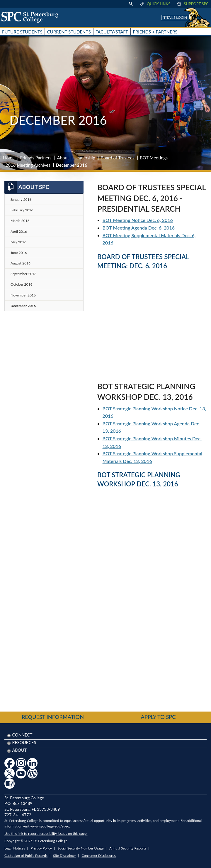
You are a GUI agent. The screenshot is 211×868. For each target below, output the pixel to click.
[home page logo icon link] (32, 17)
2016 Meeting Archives (28, 165)
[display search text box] (131, 4)
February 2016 (22, 210)
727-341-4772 (18, 815)
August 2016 (21, 263)
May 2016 (18, 242)
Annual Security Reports (128, 848)
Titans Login (175, 17)
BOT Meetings (154, 158)
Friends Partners (36, 158)
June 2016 (19, 253)
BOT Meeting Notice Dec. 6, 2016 (138, 220)
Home (9, 158)
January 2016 (21, 199)
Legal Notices (15, 848)
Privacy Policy (41, 848)
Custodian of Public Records (26, 856)
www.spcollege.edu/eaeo (50, 826)
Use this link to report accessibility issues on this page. (46, 834)
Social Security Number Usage (81, 848)
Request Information (53, 717)
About (63, 158)
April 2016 (19, 231)
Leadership (85, 158)
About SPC (27, 187)
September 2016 (23, 274)
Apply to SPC (158, 717)
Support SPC (192, 4)
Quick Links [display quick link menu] (155, 4)
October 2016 (21, 284)
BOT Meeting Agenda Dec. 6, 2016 (139, 228)
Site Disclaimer (64, 856)
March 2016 (20, 221)
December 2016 (23, 306)
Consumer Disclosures (99, 856)
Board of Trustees (118, 158)
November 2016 (23, 295)
